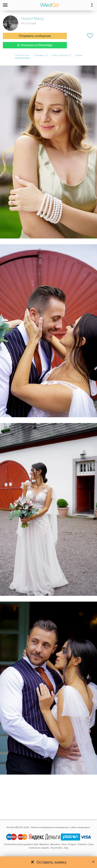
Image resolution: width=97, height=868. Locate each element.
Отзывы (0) (41, 55)
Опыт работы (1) (61, 55)
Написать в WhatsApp (35, 45)
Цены (79, 55)
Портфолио (22, 55)
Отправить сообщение (35, 36)
